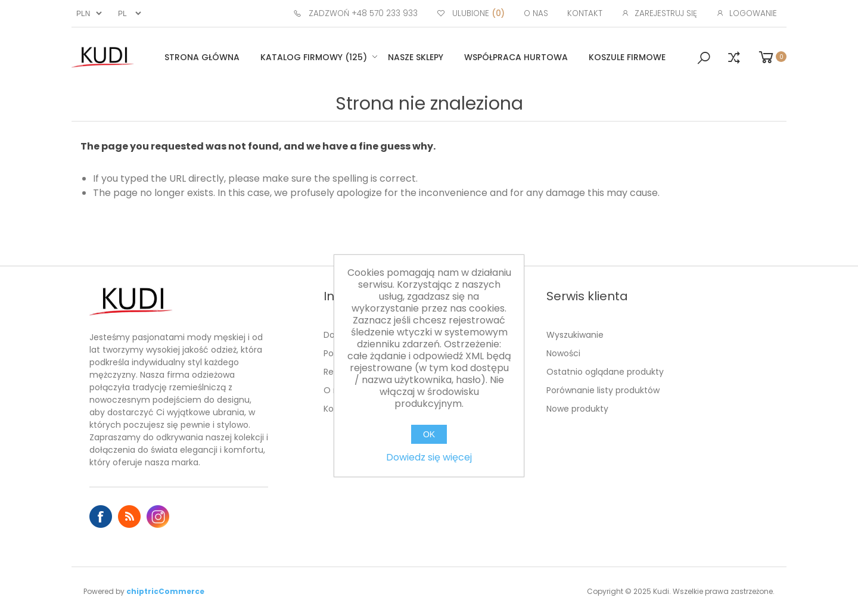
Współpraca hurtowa (516, 57)
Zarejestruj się (666, 13)
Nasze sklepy (416, 57)
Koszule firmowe (627, 57)
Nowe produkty (577, 409)
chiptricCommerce (165, 591)
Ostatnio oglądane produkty (605, 372)
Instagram (158, 517)
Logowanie (753, 13)
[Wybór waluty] (88, 13)
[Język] (128, 13)
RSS (129, 517)
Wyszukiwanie (575, 335)
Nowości (563, 353)
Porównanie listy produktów (603, 390)
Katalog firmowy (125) (314, 57)
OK (429, 434)
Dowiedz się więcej (429, 457)
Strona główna (202, 57)
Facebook (101, 517)
